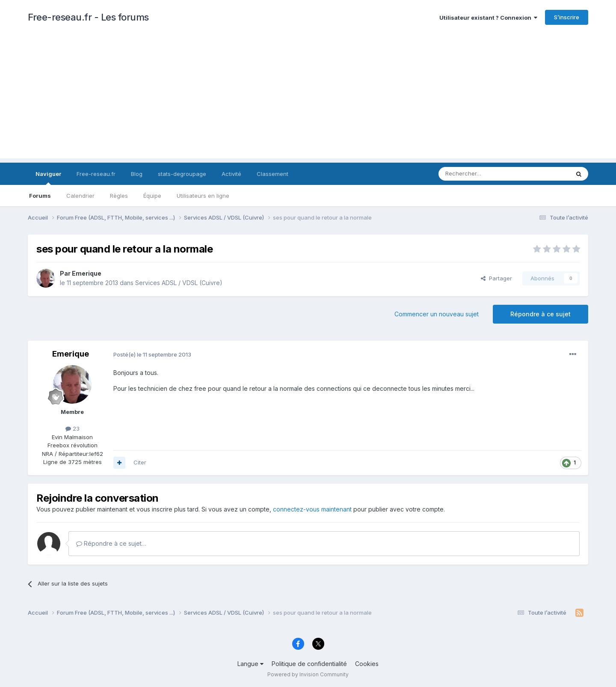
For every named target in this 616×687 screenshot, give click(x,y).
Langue (250, 664)
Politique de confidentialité (309, 664)
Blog (137, 174)
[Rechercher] (485, 174)
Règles (119, 196)
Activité (231, 174)
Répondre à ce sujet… (111, 543)
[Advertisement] (308, 98)
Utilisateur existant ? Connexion (488, 18)
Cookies (367, 664)
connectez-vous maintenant (312, 509)
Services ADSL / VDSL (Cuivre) (179, 283)
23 (73, 428)
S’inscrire (567, 17)
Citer (140, 462)
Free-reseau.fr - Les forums (88, 17)
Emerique (87, 273)
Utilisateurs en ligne (203, 196)
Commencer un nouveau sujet (437, 314)
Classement (272, 174)
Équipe (152, 196)
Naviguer (48, 178)
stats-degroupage (182, 174)
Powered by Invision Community (308, 674)
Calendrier (80, 196)
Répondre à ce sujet (540, 314)
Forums (40, 196)
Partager (496, 278)
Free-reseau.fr (96, 174)
